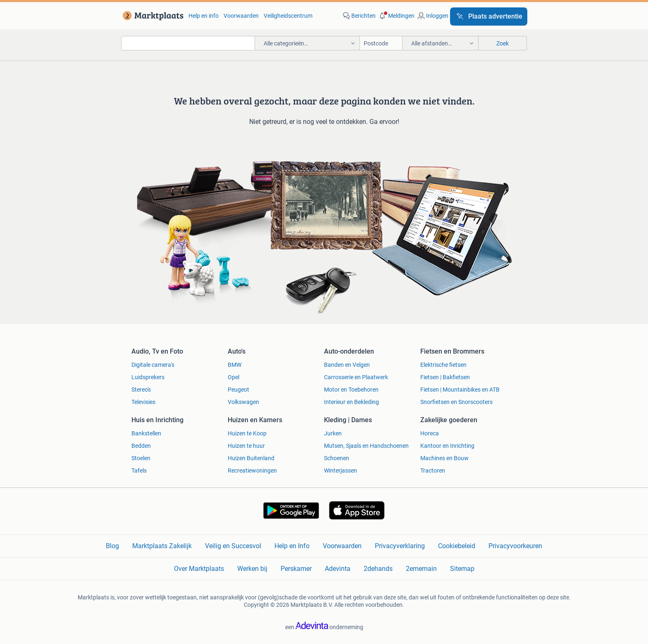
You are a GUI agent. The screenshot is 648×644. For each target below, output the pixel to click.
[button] (396, 16)
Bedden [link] (141, 446)
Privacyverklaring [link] (400, 546)
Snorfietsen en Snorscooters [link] (456, 402)
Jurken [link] (333, 433)
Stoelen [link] (141, 458)
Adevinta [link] (338, 569)
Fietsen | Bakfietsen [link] (445, 377)
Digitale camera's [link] (153, 365)
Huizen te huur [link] (246, 446)
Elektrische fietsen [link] (443, 365)
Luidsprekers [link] (148, 377)
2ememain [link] (421, 569)
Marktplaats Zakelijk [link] (162, 546)
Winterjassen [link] (341, 471)
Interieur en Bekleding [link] (351, 402)
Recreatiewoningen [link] (252, 471)
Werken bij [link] (252, 569)
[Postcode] (381, 43)
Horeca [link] (430, 433)
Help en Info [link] (292, 546)
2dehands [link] (378, 569)
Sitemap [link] (462, 569)
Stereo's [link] (141, 390)
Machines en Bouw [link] (444, 458)
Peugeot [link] (238, 390)
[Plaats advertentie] (489, 17)
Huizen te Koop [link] (247, 433)
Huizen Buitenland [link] (251, 458)
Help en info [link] (204, 16)
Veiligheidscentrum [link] (288, 16)
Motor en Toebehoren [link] (351, 390)
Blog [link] (112, 546)
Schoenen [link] (337, 458)
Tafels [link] (139, 471)
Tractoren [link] (433, 471)
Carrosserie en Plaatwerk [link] (356, 377)
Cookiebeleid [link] (457, 546)
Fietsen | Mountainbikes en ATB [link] (460, 390)
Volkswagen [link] (243, 402)
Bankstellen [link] (146, 433)
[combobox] (188, 43)
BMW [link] (235, 365)
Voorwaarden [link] (241, 16)
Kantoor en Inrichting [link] (447, 446)
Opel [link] (233, 377)
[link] (151, 16)
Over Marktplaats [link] (199, 569)
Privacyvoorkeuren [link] (515, 546)
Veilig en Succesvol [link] (233, 546)
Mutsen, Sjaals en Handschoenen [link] (366, 446)
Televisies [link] (143, 402)
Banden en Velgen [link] (347, 365)
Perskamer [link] (296, 569)
